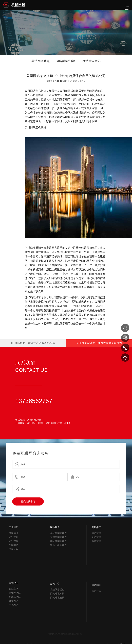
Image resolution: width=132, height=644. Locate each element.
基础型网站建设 (59, 554)
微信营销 (96, 566)
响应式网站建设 (59, 562)
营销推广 (96, 552)
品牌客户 (14, 561)
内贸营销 (96, 558)
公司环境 (14, 565)
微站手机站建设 (59, 566)
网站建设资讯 (91, 61)
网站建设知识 (66, 61)
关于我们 (14, 543)
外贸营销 (96, 562)
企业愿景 (14, 557)
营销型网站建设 (59, 558)
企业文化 (14, 553)
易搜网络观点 (41, 61)
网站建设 (55, 548)
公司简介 (14, 549)
